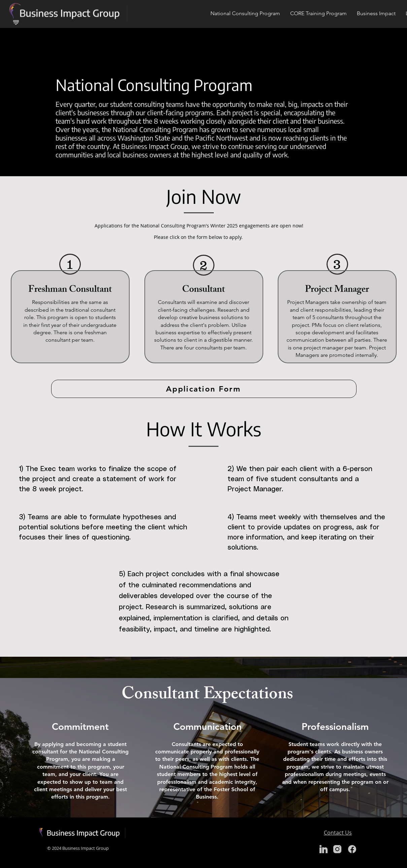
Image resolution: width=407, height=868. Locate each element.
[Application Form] (204, 389)
